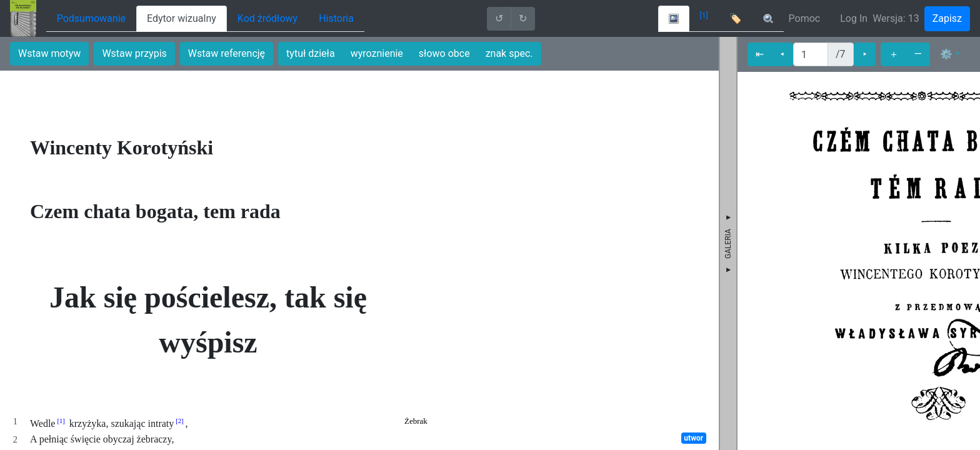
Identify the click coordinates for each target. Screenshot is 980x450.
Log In (854, 18)
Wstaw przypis (134, 53)
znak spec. (509, 53)
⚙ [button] (946, 54)
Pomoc (805, 18)
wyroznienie (377, 53)
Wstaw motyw (49, 53)
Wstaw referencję (227, 53)
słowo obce (444, 53)
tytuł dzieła (311, 53)
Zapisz (947, 18)
